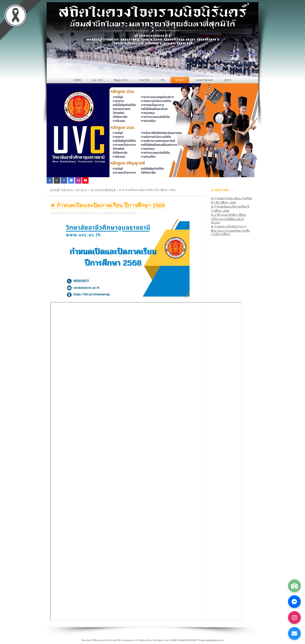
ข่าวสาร (82, 190)
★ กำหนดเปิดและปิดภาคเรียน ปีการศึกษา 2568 (108, 205)
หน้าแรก (67, 190)
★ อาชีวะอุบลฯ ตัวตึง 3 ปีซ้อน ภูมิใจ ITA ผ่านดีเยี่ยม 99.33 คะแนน (229, 219)
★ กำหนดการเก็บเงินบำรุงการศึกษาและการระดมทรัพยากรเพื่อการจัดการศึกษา (230, 230)
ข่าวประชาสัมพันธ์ (103, 190)
